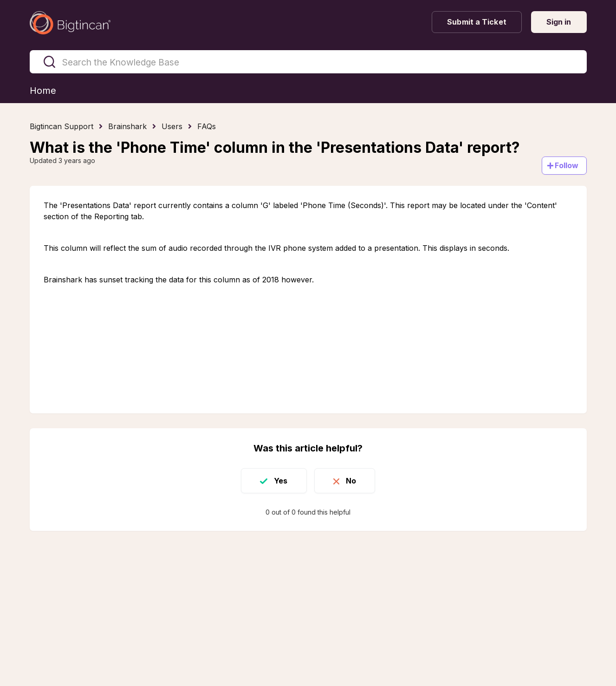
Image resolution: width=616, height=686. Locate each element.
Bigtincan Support (62, 126)
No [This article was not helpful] (351, 481)
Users (172, 126)
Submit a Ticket (477, 22)
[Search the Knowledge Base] (308, 62)
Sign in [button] (559, 22)
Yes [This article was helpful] (281, 481)
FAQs (207, 126)
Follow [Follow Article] (567, 165)
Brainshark (127, 126)
